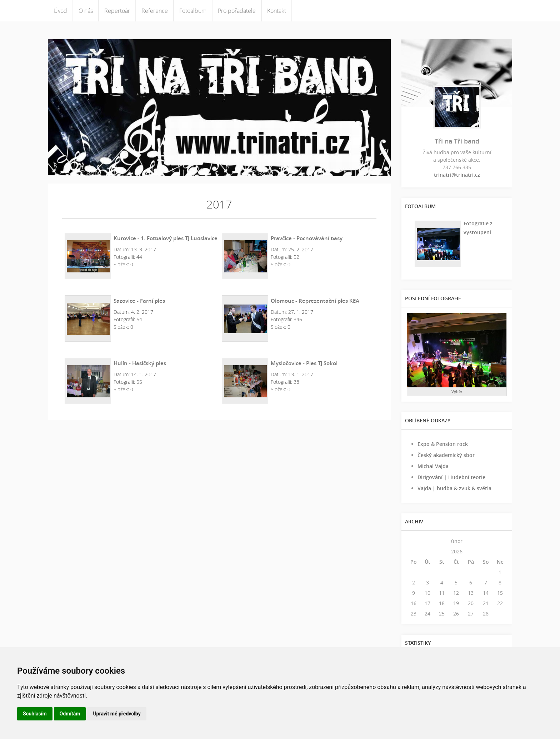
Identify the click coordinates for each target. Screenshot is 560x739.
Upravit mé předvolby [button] (117, 714)
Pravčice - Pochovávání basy (307, 238)
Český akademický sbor (446, 455)
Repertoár (117, 11)
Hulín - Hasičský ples (140, 363)
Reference (155, 11)
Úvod (60, 11)
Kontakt (277, 11)
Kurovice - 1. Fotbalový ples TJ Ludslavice (166, 238)
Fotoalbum (193, 11)
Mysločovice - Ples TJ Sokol (304, 363)
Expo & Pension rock (443, 444)
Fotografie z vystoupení (478, 228)
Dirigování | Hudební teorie (451, 477)
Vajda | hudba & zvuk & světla (454, 488)
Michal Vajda (433, 466)
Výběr (457, 391)
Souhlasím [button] (35, 714)
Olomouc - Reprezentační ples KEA (315, 301)
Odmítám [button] (70, 714)
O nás (86, 11)
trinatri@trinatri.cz (457, 175)
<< (414, 541)
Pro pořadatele (237, 11)
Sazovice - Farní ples (139, 301)
